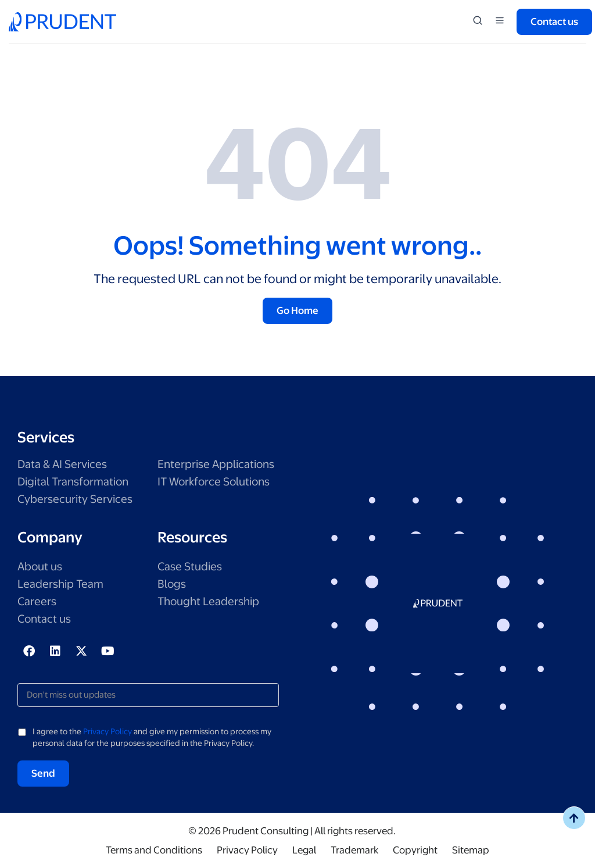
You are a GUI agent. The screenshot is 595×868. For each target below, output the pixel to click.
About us (40, 567)
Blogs (172, 584)
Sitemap (471, 850)
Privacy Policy (107, 731)
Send (43, 773)
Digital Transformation (73, 482)
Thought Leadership (208, 601)
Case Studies (190, 567)
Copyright (415, 850)
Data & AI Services (62, 464)
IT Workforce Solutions (214, 482)
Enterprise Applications (216, 464)
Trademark (354, 850)
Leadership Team (60, 584)
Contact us (44, 619)
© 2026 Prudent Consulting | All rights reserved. (292, 831)
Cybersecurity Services (75, 499)
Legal (304, 850)
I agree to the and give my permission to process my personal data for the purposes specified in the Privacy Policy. (152, 737)
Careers (37, 601)
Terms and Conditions (154, 850)
